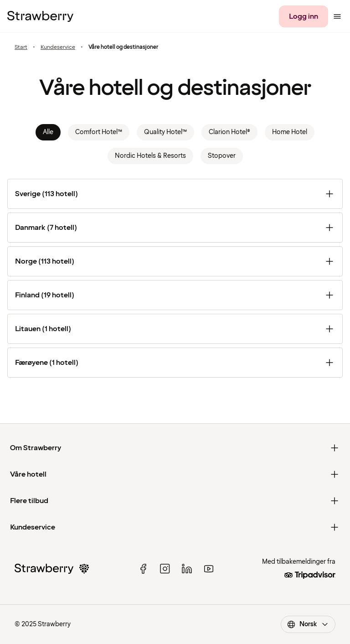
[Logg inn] (304, 16)
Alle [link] (48, 132)
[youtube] (209, 569)
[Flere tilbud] (175, 501)
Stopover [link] (222, 156)
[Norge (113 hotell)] (175, 261)
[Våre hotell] (175, 474)
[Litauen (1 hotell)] (175, 329)
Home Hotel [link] (290, 132)
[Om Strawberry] (175, 448)
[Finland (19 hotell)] (175, 295)
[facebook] (143, 569)
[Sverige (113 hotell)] (175, 194)
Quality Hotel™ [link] (165, 132)
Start (21, 47)
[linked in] (187, 569)
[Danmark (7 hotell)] (175, 228)
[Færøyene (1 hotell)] (175, 363)
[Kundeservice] (175, 527)
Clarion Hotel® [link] (229, 132)
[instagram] (165, 569)
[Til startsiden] (40, 16)
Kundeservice (58, 47)
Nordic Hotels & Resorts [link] (150, 156)
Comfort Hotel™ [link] (99, 132)
